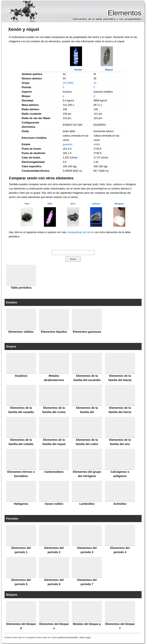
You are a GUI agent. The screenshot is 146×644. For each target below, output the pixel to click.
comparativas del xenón (80, 232)
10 (95, 83)
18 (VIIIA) (68, 83)
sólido (97, 144)
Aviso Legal (85, 637)
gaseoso (68, 144)
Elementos (125, 13)
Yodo (27, 204)
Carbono (96, 204)
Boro (73, 204)
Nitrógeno (119, 204)
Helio (50, 204)
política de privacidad (68, 637)
